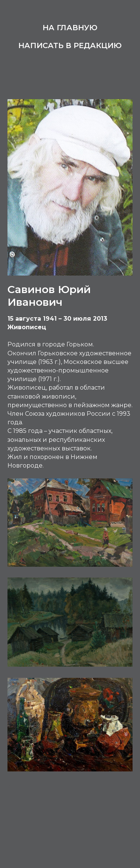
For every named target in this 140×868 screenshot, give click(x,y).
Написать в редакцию (70, 45)
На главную (70, 28)
